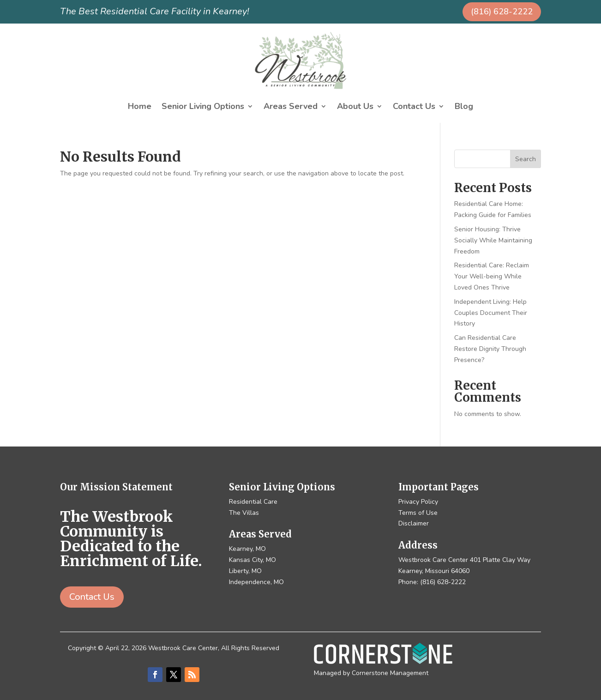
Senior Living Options (203, 107)
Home (140, 107)
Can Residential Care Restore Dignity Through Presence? (490, 349)
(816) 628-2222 (502, 12)
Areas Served (291, 107)
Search (526, 159)
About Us (355, 107)
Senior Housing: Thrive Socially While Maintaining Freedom (493, 240)
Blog (464, 107)
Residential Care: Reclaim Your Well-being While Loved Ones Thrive (492, 276)
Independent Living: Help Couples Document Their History (491, 313)
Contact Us (414, 107)
